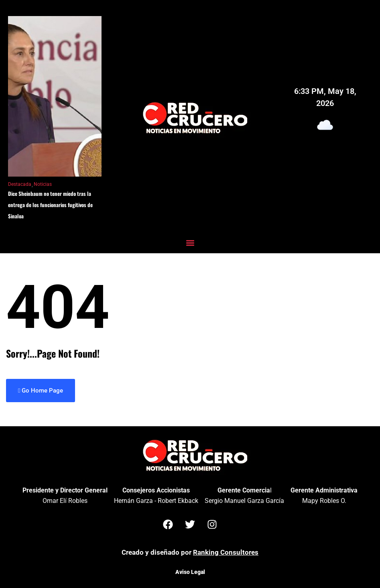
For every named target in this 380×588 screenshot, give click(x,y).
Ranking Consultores (226, 552)
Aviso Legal (190, 572)
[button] (190, 243)
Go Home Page (41, 391)
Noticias (43, 184)
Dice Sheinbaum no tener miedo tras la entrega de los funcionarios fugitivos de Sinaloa (50, 205)
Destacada (20, 184)
